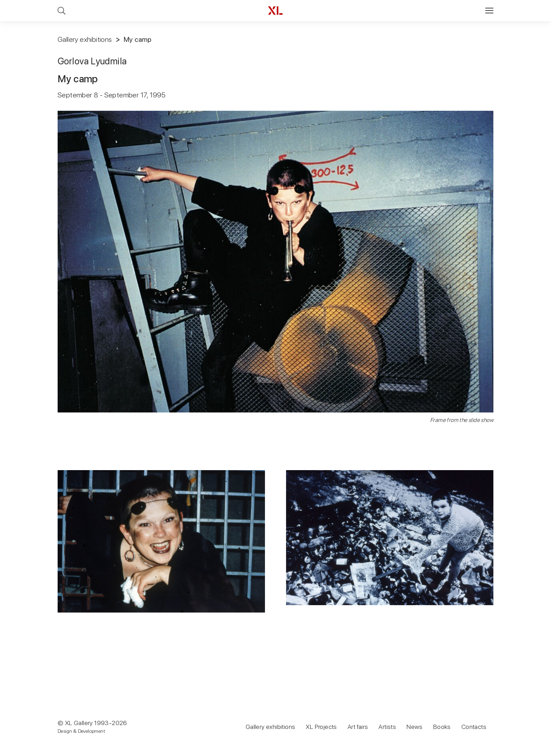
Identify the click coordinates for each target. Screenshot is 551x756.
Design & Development (81, 731)
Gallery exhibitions (85, 39)
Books (442, 727)
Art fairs (358, 727)
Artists (387, 727)
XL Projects (321, 727)
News (415, 727)
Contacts (474, 727)
